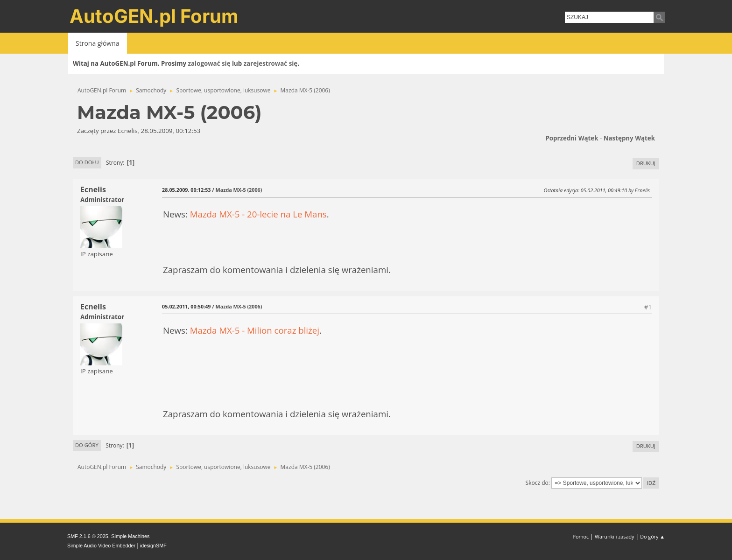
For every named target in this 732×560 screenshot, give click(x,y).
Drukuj (646, 163)
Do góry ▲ (652, 536)
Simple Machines (130, 536)
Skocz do (537, 483)
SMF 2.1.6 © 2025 (88, 536)
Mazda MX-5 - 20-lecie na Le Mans (258, 214)
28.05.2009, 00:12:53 (186, 190)
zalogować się (209, 63)
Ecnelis (93, 189)
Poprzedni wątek (572, 138)
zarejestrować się (271, 63)
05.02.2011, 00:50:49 (186, 306)
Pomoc (581, 536)
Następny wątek (629, 138)
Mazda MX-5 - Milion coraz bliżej (255, 330)
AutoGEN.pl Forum (154, 16)
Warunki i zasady (614, 536)
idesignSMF (153, 546)
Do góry (87, 445)
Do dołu (87, 162)
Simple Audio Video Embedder (101, 546)
